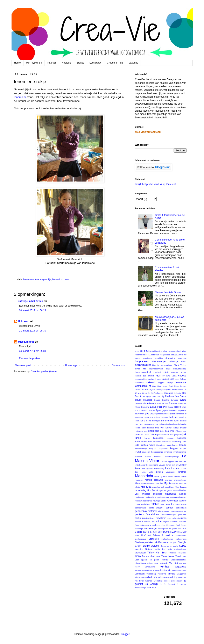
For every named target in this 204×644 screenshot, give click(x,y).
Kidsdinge (161, 445)
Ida (145, 431)
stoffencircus (141, 539)
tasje (170, 549)
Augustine (170, 358)
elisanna (152, 403)
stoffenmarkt (181, 539)
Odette (164, 501)
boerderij (157, 372)
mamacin (139, 480)
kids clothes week (145, 445)
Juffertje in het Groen (31, 301)
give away (150, 414)
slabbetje (139, 529)
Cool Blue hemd (160, 386)
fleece (170, 407)
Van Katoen (176, 563)
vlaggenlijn (182, 574)
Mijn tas (168, 483)
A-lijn (148, 351)
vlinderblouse (141, 577)
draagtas (148, 400)
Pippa (160, 511)
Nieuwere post (23, 365)
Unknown (24, 321)
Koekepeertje (157, 452)
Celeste (183, 379)
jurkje (138, 438)
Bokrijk (166, 372)
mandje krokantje (154, 480)
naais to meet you (165, 497)
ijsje (162, 431)
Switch (149, 549)
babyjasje (174, 361)
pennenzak (141, 511)
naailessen (140, 497)
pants (151, 508)
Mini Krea (146, 487)
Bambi (184, 362)
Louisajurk (170, 472)
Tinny (138, 556)
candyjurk (152, 379)
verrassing (151, 574)
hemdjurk (156, 421)
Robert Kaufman (143, 522)
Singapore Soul (173, 525)
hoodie (184, 424)
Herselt (183, 421)
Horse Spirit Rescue (145, 428)
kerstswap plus (180, 442)
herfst (176, 421)
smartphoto (163, 529)
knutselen (146, 452)
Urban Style (153, 563)
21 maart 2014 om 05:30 (33, 331)
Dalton (174, 389)
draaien (157, 400)
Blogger (125, 634)
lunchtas (182, 472)
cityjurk (161, 383)
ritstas (184, 518)
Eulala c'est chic (158, 407)
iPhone (178, 431)
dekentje (178, 393)
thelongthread (180, 549)
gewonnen (140, 414)
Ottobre (155, 504)
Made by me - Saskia (164, 476)
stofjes (173, 542)
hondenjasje (175, 424)
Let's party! (96, 63)
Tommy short (149, 556)
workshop (158, 581)
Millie (176, 483)
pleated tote (169, 511)
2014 (142, 351)
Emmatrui (145, 407)
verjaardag (181, 567)
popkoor (183, 511)
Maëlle (183, 476)
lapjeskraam (173, 461)
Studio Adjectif (151, 546)
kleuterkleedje (141, 448)
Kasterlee (182, 438)
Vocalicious (161, 577)
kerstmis (157, 442)
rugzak (166, 522)
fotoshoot (143, 410)
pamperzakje (141, 508)
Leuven (162, 465)
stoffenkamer (167, 539)
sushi (175, 546)
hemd (149, 421)
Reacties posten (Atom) (44, 371)
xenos (167, 581)
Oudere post (118, 365)
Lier (144, 468)
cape (159, 379)
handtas (164, 417)
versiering (162, 574)
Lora (143, 472)
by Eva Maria (169, 376)
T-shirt (157, 549)
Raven (152, 518)
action (159, 351)
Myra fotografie (165, 490)
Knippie (174, 448)
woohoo (149, 581)
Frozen (152, 410)
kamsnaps (158, 438)
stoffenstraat (162, 542)
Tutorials (52, 63)
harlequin (174, 417)
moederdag (141, 490)
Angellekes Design (168, 355)
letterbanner (140, 465)
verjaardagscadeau (143, 570)
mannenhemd (180, 480)
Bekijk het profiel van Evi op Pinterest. (156, 184)
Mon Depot (153, 490)
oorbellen (145, 504)
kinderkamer (172, 445)
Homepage (71, 365)
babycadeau (142, 361)
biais (154, 365)
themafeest (140, 553)
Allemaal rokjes (142, 355)
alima (184, 351)
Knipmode (163, 448)
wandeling (172, 577)
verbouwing (150, 567)
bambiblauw (143, 365)
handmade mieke (152, 417)
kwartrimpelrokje (43, 279)
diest (154, 396)
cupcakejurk (165, 390)
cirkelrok (151, 382)
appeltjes (159, 358)
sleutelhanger (151, 528)
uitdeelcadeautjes (179, 560)
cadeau (182, 376)
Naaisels (66, 63)
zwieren (183, 584)
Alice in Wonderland (172, 351)
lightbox (150, 468)
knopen (183, 448)
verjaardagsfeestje (162, 570)
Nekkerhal (148, 501)
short (163, 525)
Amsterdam (154, 355)
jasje (137, 434)
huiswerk (139, 431)
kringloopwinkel (180, 452)
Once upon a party (177, 501)
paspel (160, 508)
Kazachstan (141, 441)
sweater (139, 549)
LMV (168, 468)
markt (143, 483)
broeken (174, 372)
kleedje (183, 445)
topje (158, 556)
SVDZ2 (183, 546)
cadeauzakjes (141, 379)
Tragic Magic (168, 556)
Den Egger (146, 396)
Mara (138, 483)
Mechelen (151, 483)
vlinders (151, 577)
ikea (167, 431)
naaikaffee (171, 494)
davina (180, 390)
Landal (164, 461)
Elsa (159, 403)
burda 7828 (154, 376)
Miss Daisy (170, 487)
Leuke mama (152, 465)
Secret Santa (141, 525)
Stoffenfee (154, 539)
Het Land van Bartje (144, 424)
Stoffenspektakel (144, 542)
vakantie (164, 563)
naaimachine (150, 497)
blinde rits (140, 369)
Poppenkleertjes (168, 515)
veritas (165, 566)
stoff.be (169, 535)
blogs (168, 369)
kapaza (170, 438)
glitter (172, 414)
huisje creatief (180, 428)
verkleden (140, 574)
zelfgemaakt (177, 581)
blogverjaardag (180, 369)
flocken (177, 407)
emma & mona (169, 403)
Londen (175, 468)
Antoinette (148, 358)
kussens (158, 457)
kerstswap (167, 442)
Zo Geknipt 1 (153, 584)
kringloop (168, 452)
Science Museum (178, 522)
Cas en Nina (168, 379)
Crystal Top (154, 390)
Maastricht (57, 279)
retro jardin (172, 518)
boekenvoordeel (143, 372)
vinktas (172, 574)
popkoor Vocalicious (147, 514)
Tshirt (178, 556)
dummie (174, 400)
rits (179, 518)
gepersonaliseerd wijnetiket (174, 410)
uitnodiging (140, 563)
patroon (170, 508)
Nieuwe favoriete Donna (168, 292)
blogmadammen (156, 369)
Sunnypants (166, 546)
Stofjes (80, 63)
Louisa (160, 472)
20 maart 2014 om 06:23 (33, 310)
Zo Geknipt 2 (171, 584)
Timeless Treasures (178, 553)
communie (181, 382)
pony (177, 511)
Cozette (144, 389)
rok (153, 521)
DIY (159, 396)
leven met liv (172, 465)
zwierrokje (151, 587)
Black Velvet (180, 365)
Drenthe (166, 400)
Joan (147, 435)
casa (177, 379)
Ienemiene (20, 97)
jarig (184, 431)
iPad (172, 431)
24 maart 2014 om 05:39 (33, 351)
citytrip (170, 383)
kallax (147, 438)
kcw (150, 441)
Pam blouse (181, 504)
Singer (184, 525)
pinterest (153, 511)
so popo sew (175, 529)
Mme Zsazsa (181, 487)
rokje (66, 279)
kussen (148, 457)
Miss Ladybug (26, 342)
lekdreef (183, 461)
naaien (176, 490)
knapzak (153, 448)
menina (159, 483)
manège (169, 480)
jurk (184, 434)
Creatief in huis (115, 63)
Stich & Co (148, 532)
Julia (171, 435)
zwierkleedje (140, 588)
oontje (138, 504)
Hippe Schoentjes (161, 424)
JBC (142, 435)
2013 (137, 351)
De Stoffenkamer (155, 393)
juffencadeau (163, 435)
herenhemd (167, 421)
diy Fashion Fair (170, 396)
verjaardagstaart (179, 570)
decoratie (168, 393)
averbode (182, 358)
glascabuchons (163, 414)
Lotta (151, 472)
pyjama (145, 518)
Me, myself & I (34, 63)
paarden (170, 504)
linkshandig (159, 468)
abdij (154, 351)
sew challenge (154, 525)
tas (164, 549)
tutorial (165, 560)
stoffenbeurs (181, 535)
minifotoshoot (158, 487)
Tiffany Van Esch (157, 553)
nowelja (156, 501)
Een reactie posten (29, 358)
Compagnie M (143, 386)
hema (143, 421)
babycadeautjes (159, 361)
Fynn (158, 410)
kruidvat (139, 457)
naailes (183, 494)
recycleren (161, 518)
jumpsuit (178, 435)
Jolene (153, 434)
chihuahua (140, 383)
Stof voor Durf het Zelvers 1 (168, 532)
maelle (177, 476)
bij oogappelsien (165, 365)
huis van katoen (164, 428)
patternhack (181, 508)
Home (17, 63)
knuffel (138, 452)
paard (163, 504)
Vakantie (133, 63)
